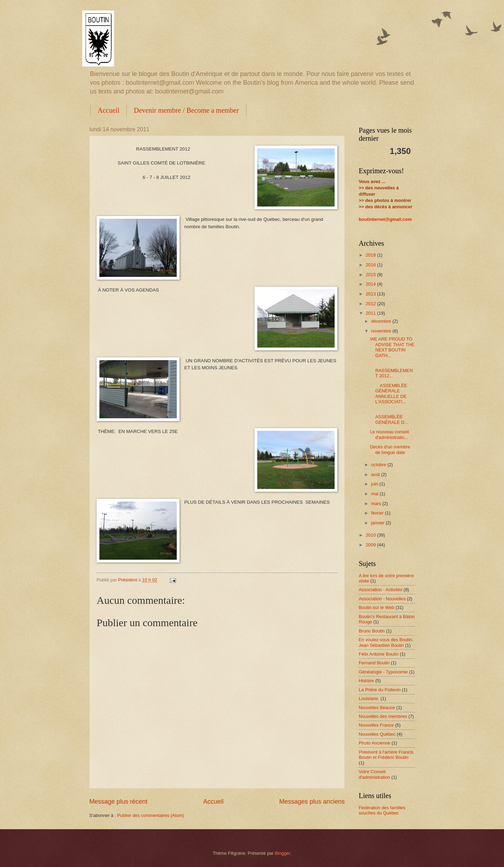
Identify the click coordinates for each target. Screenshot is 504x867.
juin (375, 484)
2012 (371, 304)
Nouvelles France (376, 725)
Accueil (108, 110)
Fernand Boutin (374, 663)
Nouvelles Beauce (377, 708)
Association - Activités (381, 590)
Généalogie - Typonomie (383, 672)
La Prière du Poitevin (380, 690)
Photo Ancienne (374, 743)
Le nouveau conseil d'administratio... (389, 434)
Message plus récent (118, 802)
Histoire (366, 681)
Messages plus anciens (312, 802)
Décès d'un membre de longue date (390, 449)
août (376, 474)
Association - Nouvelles (382, 599)
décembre (382, 321)
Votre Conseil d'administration (374, 774)
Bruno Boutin (372, 631)
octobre (379, 465)
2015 (371, 275)
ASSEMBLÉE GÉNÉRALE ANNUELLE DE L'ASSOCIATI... (388, 394)
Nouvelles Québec (377, 734)
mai (375, 494)
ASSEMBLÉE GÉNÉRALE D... (389, 417)
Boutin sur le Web (376, 607)
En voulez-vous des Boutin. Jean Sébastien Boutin (386, 642)
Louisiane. (369, 698)
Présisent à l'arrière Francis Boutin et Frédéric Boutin (386, 755)
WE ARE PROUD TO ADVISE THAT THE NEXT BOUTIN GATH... (392, 347)
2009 (371, 545)
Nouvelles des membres (383, 716)
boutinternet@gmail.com (385, 219)
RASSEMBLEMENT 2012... (391, 370)
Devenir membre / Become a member (186, 110)
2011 (371, 313)
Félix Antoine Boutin (379, 654)
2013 (371, 294)
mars (377, 504)
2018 (371, 255)
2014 (371, 284)
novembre (382, 331)
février (378, 513)
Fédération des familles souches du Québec (382, 810)
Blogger (282, 853)
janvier (378, 523)
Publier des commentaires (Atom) (151, 815)
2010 (371, 535)
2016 (371, 265)
